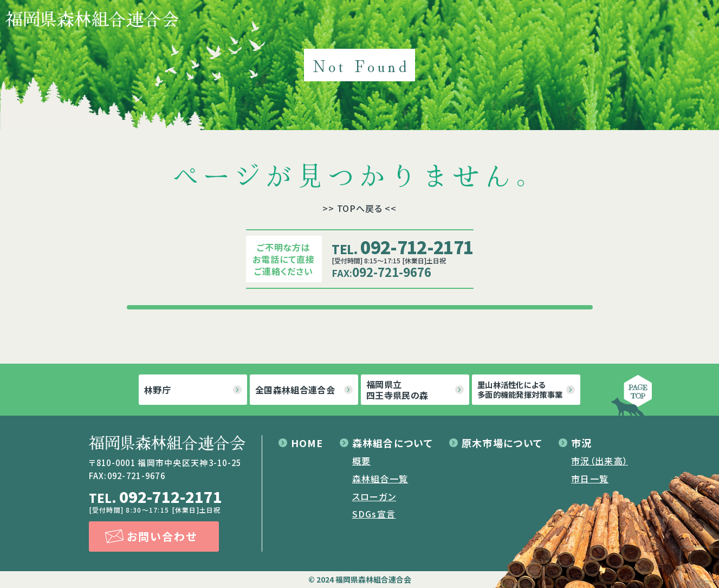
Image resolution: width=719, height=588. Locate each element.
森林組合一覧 (380, 479)
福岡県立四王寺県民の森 (397, 390)
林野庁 (157, 390)
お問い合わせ (162, 536)
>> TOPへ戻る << (359, 208)
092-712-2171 (402, 247)
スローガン (374, 496)
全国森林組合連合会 (295, 390)
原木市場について (502, 443)
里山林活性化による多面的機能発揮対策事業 (520, 389)
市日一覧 (590, 479)
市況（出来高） (600, 461)
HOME (307, 443)
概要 (362, 461)
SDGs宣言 (374, 514)
